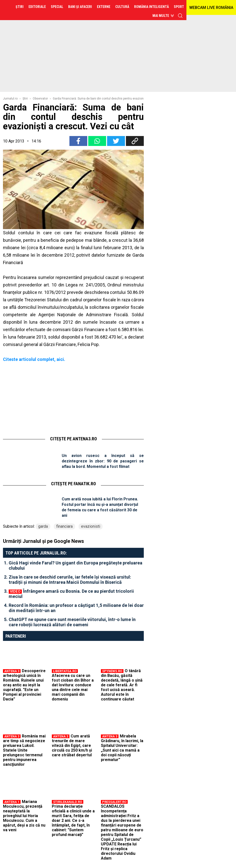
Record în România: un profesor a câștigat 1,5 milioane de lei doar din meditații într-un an (76, 608)
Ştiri (25, 99)
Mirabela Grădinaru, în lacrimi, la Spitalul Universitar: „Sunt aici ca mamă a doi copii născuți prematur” (122, 748)
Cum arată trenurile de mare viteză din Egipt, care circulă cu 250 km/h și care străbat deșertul (72, 746)
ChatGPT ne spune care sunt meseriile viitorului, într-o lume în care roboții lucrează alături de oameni (72, 622)
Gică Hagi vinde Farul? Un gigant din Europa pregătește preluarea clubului (75, 565)
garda (43, 526)
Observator (40, 99)
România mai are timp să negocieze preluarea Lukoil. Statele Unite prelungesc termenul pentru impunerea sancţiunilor (24, 750)
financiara (64, 526)
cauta (180, 16)
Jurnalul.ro (10, 99)
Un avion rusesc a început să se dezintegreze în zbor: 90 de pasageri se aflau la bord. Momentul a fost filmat (103, 461)
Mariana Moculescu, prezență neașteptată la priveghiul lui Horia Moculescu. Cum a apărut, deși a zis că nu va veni (24, 816)
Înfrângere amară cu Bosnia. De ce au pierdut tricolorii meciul (71, 594)
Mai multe (161, 16)
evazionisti (91, 526)
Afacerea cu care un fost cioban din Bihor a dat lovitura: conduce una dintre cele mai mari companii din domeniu (73, 687)
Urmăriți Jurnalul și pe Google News (44, 541)
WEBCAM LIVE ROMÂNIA (211, 8)
